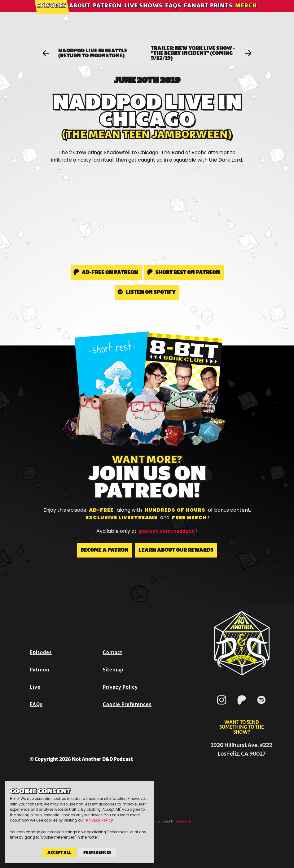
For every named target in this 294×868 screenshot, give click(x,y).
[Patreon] (242, 706)
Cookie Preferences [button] (127, 704)
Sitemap (113, 670)
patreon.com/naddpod (167, 531)
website (185, 822)
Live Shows (143, 14)
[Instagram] (222, 706)
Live (35, 687)
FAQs (173, 14)
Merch (246, 14)
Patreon (107, 14)
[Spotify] (261, 706)
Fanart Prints (208, 14)
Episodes (52, 14)
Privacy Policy (120, 687)
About (80, 14)
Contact (113, 652)
